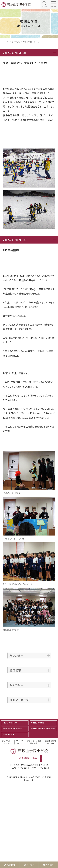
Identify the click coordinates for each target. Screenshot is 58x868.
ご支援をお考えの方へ (50, 742)
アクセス (29, 865)
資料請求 (48, 865)
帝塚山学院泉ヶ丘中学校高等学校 (43, 729)
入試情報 (10, 865)
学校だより (16, 42)
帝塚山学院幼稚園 (38, 723)
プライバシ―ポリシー (7, 742)
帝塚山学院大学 (8, 734)
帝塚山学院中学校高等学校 (12, 729)
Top (7, 42)
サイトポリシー (20, 742)
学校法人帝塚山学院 (10, 723)
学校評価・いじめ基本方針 (34, 742)
